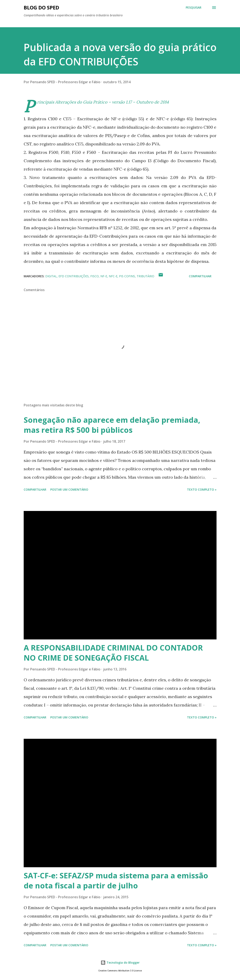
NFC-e (113, 276)
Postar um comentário (69, 489)
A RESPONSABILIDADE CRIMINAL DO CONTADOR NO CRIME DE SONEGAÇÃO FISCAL (113, 653)
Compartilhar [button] (200, 276)
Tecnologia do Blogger (120, 962)
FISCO (95, 276)
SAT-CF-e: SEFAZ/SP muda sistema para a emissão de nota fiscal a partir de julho (116, 881)
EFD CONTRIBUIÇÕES (74, 276)
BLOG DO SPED (41, 7)
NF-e (104, 276)
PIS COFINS (127, 276)
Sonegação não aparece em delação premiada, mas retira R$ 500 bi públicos (112, 425)
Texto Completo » (202, 489)
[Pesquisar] (194, 8)
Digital (51, 276)
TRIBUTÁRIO (145, 276)
